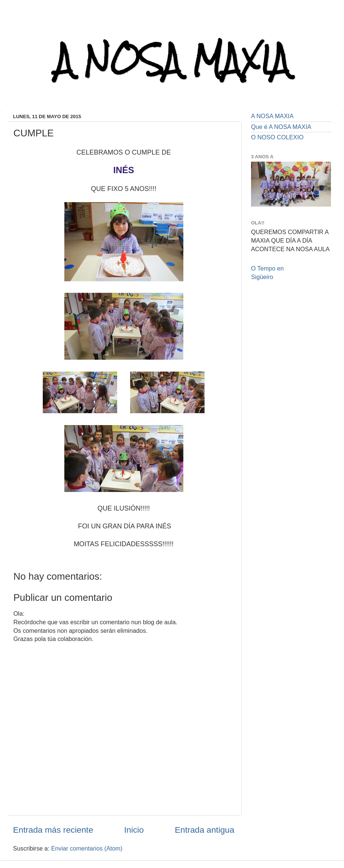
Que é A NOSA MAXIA (281, 127)
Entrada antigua (205, 830)
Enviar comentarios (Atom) (87, 848)
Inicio (134, 830)
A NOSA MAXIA (172, 60)
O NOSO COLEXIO (277, 137)
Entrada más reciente (53, 830)
